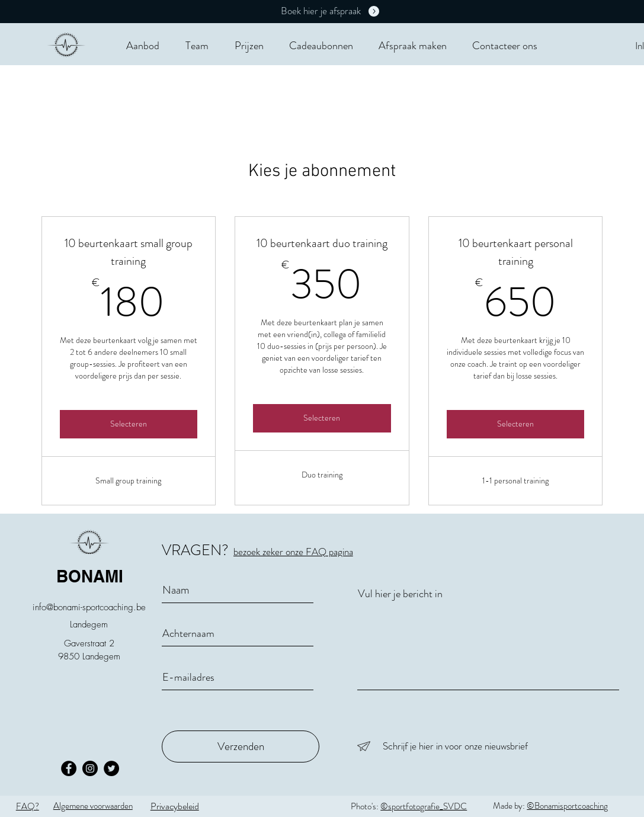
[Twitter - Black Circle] (111, 768)
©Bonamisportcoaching (567, 806)
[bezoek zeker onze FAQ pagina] (294, 552)
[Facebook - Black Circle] (69, 768)
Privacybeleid (175, 806)
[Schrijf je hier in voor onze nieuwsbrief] (456, 746)
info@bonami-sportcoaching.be (89, 607)
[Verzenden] (241, 746)
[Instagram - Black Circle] (90, 768)
